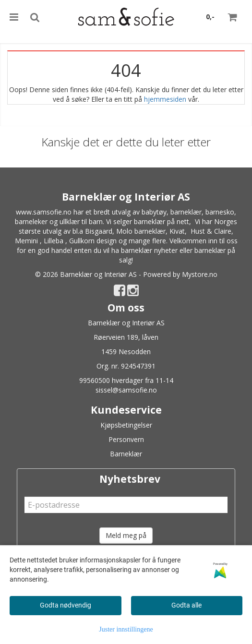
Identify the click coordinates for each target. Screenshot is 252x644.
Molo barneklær (141, 231)
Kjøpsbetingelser (126, 425)
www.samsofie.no (44, 212)
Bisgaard (99, 231)
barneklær (186, 212)
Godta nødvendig (66, 605)
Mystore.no (200, 274)
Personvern (126, 439)
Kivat (177, 231)
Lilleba (54, 241)
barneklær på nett (162, 221)
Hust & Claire (211, 231)
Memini (26, 241)
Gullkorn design (93, 241)
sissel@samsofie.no (126, 390)
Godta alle (186, 605)
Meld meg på (126, 535)
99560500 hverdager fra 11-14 (126, 380)
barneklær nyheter (149, 250)
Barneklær (126, 454)
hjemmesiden (165, 99)
